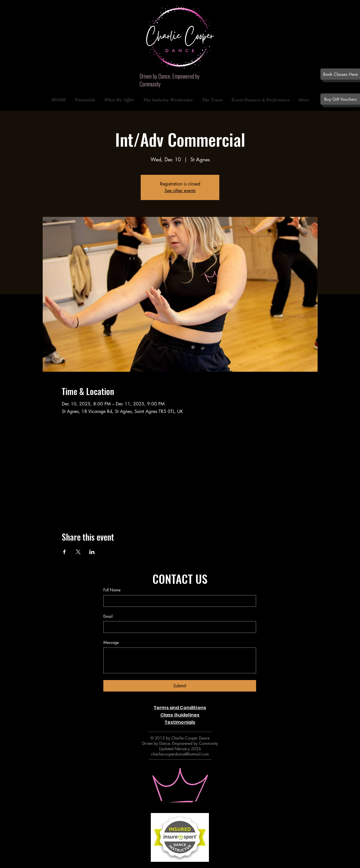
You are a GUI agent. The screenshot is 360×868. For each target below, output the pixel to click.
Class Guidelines (180, 715)
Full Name (112, 590)
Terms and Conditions (180, 708)
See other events (180, 191)
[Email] (178, 627)
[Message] (180, 660)
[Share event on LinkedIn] (92, 552)
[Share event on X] (78, 552)
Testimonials (180, 722)
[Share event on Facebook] (64, 552)
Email (108, 616)
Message (111, 642)
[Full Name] (178, 601)
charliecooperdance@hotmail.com (180, 754)
